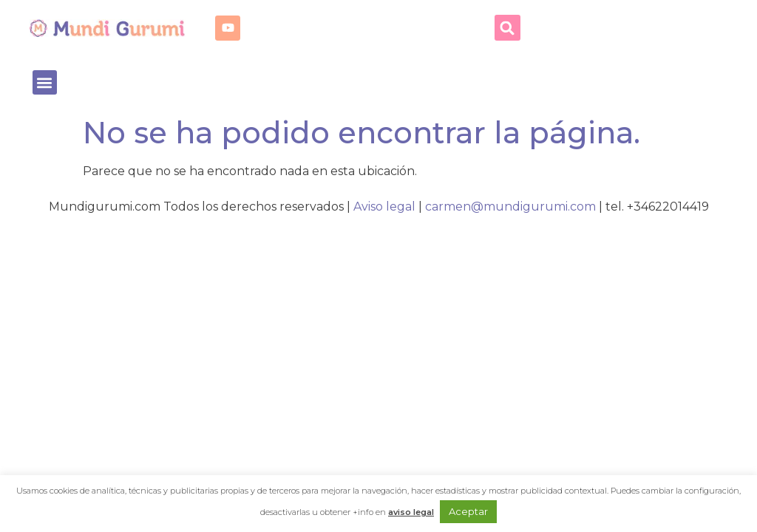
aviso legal (411, 512)
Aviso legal (384, 207)
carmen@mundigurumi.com (510, 207)
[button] (508, 28)
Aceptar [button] (468, 511)
